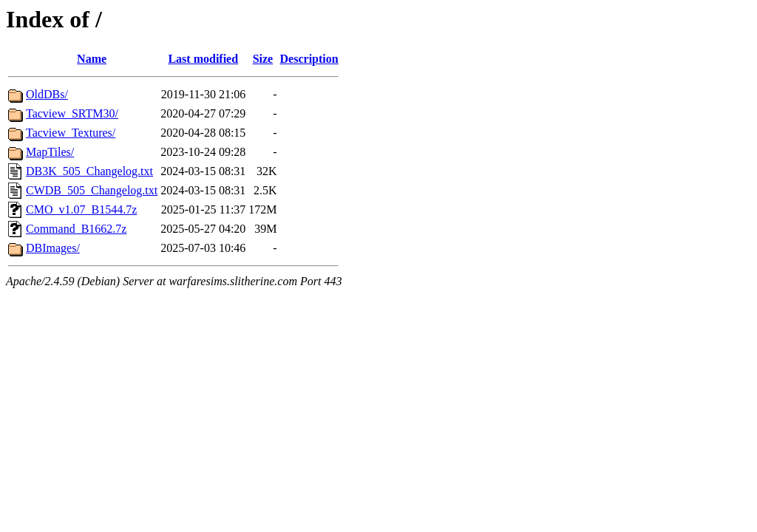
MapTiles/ (50, 152)
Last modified (203, 59)
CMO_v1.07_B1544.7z (81, 209)
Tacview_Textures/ (71, 133)
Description (309, 59)
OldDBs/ (47, 94)
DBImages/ (53, 248)
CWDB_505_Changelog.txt (92, 190)
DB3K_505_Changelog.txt (89, 171)
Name (92, 59)
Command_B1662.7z (76, 229)
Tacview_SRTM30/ (72, 113)
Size (263, 59)
